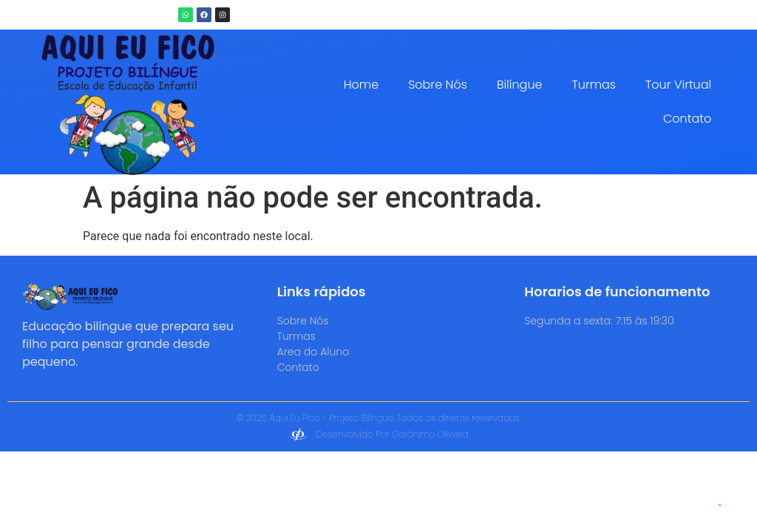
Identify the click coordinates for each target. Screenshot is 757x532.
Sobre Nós (438, 85)
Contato (687, 119)
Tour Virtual (678, 85)
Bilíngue (520, 85)
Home (361, 85)
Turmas (594, 85)
